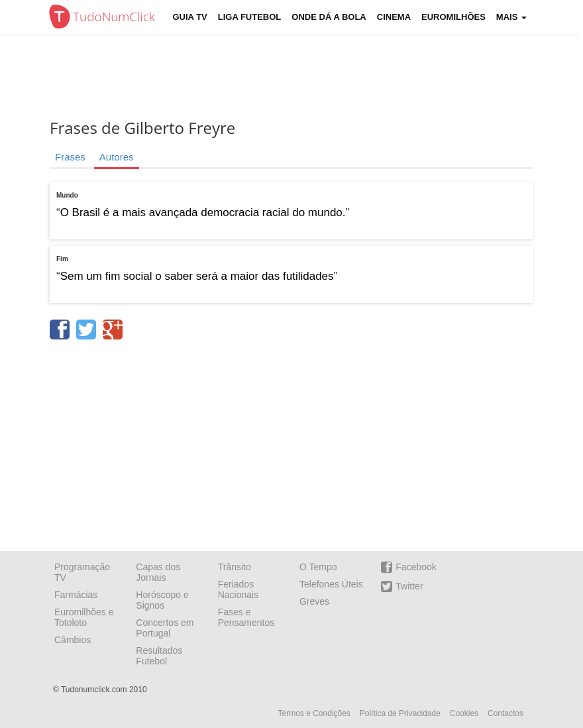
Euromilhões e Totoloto (84, 617)
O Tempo (318, 567)
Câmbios (73, 640)
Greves (314, 601)
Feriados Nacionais (238, 589)
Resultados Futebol (159, 656)
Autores (117, 157)
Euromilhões (453, 17)
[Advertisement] (301, 76)
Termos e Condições (314, 713)
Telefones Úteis (331, 584)
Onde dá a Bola (329, 17)
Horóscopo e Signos (162, 600)
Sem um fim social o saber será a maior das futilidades (197, 276)
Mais (511, 17)
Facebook (408, 567)
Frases (70, 157)
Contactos (505, 713)
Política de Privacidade (400, 713)
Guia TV (190, 17)
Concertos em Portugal (165, 628)
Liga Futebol (250, 17)
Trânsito (235, 567)
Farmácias (76, 595)
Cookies (464, 713)
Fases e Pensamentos (246, 617)
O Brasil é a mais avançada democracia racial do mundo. (203, 212)
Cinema (394, 17)
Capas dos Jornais (158, 572)
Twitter (402, 586)
